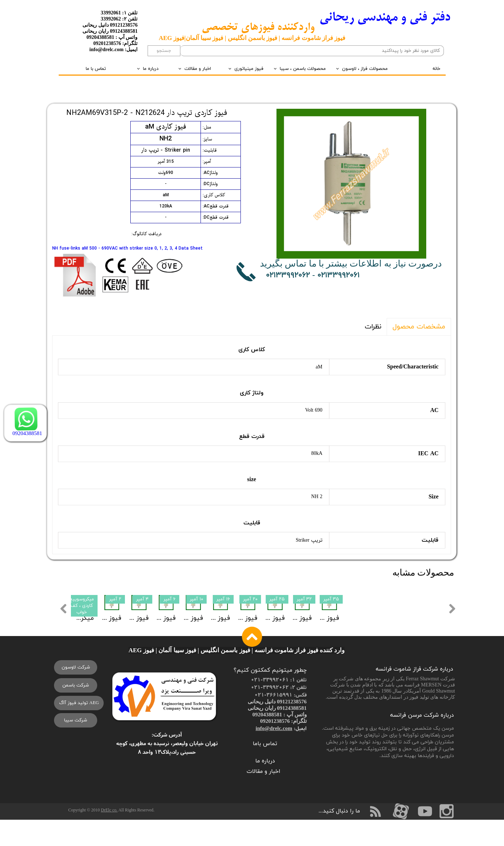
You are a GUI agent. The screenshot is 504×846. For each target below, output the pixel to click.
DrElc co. (109, 837)
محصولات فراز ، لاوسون (365, 69)
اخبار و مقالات (198, 69)
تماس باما (265, 770)
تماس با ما (96, 69)
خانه (436, 69)
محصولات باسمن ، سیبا (303, 69)
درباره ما (151, 69)
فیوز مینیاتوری (249, 69)
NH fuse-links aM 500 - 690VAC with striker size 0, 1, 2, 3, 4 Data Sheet (127, 249)
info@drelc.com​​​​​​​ (274, 755)
